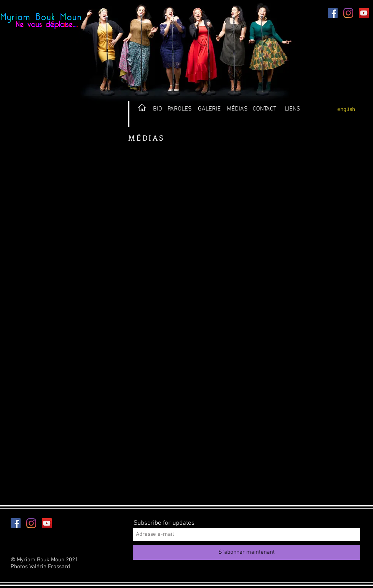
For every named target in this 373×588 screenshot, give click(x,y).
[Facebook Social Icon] (333, 13)
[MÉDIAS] (237, 109)
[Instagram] (348, 13)
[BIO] (157, 109)
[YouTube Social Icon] (364, 13)
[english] (346, 109)
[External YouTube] (91, 212)
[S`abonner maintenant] (246, 552)
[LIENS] (293, 109)
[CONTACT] (264, 109)
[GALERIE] (209, 109)
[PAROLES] (179, 109)
